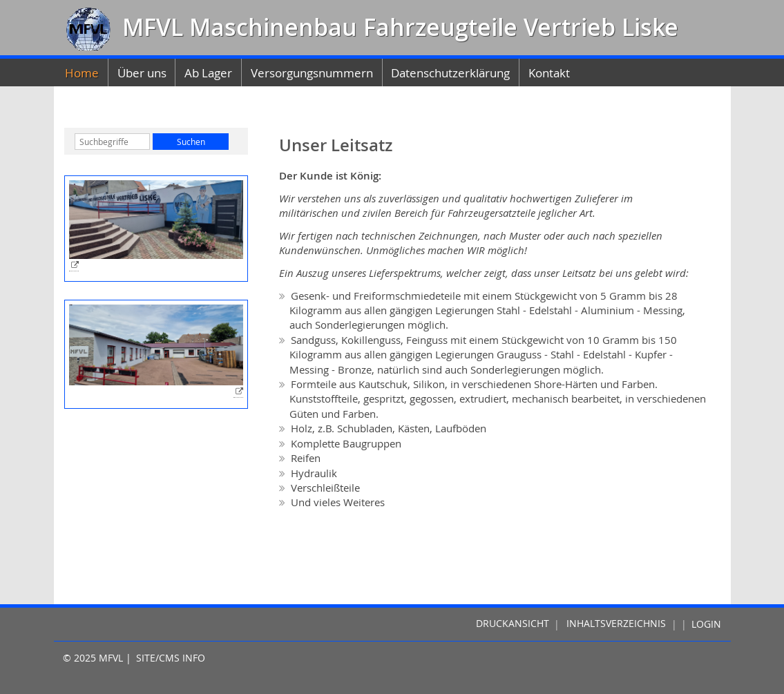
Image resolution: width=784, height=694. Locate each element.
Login (706, 624)
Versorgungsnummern (312, 73)
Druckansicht (513, 624)
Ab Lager (208, 73)
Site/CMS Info (171, 658)
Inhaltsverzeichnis (616, 624)
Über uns (142, 73)
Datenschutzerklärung (450, 73)
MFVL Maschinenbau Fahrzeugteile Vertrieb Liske (397, 27)
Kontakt (549, 73)
